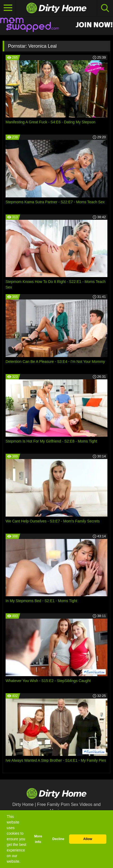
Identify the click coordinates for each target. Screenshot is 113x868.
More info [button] (38, 839)
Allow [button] (88, 839)
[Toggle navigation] (8, 8)
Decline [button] (58, 839)
